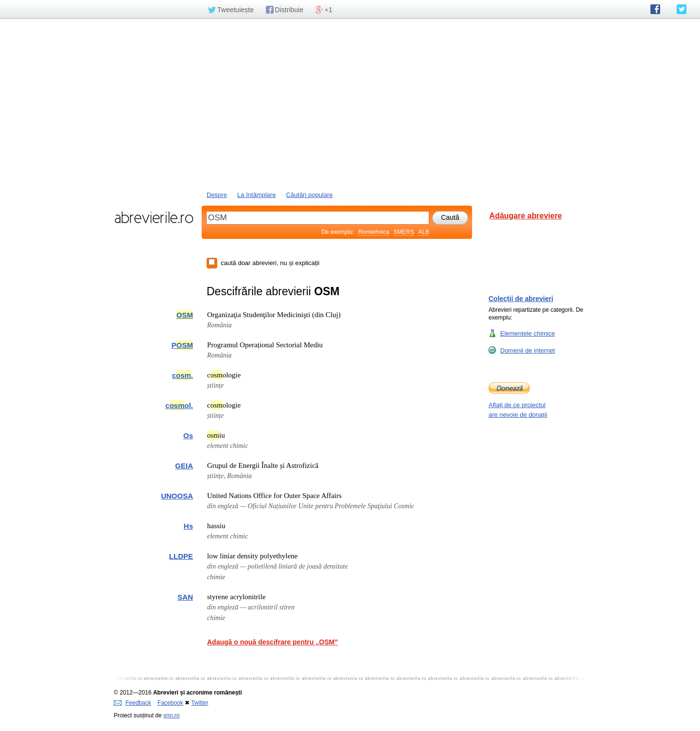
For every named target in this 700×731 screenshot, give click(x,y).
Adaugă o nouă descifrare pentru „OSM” (272, 642)
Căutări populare (309, 195)
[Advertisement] (350, 104)
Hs (188, 526)
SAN (185, 597)
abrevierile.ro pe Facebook (655, 9)
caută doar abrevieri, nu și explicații (270, 263)
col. (179, 405)
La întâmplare (257, 195)
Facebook (170, 703)
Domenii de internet (528, 350)
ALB (424, 232)
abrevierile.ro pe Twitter (682, 9)
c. (183, 375)
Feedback (132, 703)
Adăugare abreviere (526, 216)
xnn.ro (171, 715)
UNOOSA (177, 496)
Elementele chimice (528, 333)
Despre (217, 195)
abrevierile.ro (154, 217)
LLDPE (181, 556)
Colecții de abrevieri (521, 299)
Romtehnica (374, 232)
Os (188, 436)
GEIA (184, 466)
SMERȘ (404, 232)
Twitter (200, 703)
